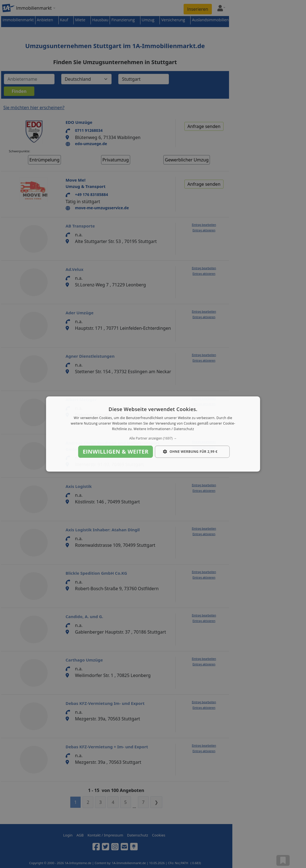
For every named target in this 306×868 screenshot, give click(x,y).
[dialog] (153, 434)
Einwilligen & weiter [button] (116, 452)
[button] (153, 438)
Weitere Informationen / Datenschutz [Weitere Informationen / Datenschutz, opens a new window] (164, 429)
